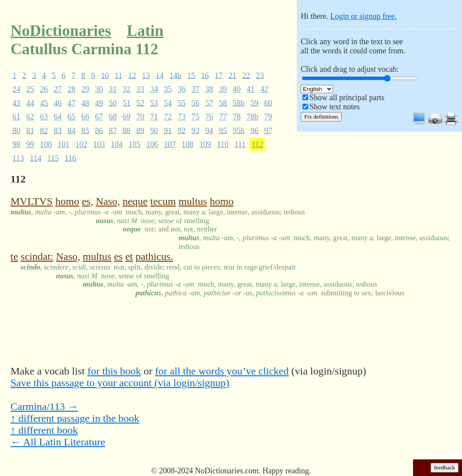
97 (268, 130)
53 (154, 103)
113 (18, 158)
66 (85, 117)
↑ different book (44, 430)
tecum (163, 201)
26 (44, 89)
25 (30, 89)
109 (205, 144)
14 (160, 75)
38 (209, 89)
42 (264, 89)
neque (135, 201)
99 (30, 144)
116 (70, 158)
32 (127, 89)
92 (182, 130)
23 (260, 75)
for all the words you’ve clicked (222, 371)
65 (72, 117)
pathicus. (154, 256)
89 (140, 130)
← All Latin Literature (58, 442)
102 (82, 144)
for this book (114, 371)
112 (257, 144)
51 (127, 103)
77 (223, 117)
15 (191, 75)
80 (17, 130)
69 (127, 117)
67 (99, 117)
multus (193, 201)
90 (154, 130)
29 (85, 89)
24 (17, 89)
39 (223, 89)
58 (223, 103)
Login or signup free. (363, 16)
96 (254, 130)
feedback (445, 467)
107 (170, 144)
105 (134, 144)
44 (30, 103)
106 (152, 144)
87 (113, 130)
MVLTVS (31, 201)
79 (268, 117)
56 (195, 103)
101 (64, 144)
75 (195, 117)
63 (44, 117)
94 (209, 130)
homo (67, 201)
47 (72, 103)
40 (237, 89)
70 (140, 117)
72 (168, 117)
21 (233, 75)
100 (46, 144)
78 (237, 117)
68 (113, 117)
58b (239, 103)
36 (182, 89)
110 (223, 144)
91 (168, 130)
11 (119, 75)
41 (250, 89)
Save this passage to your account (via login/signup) (120, 383)
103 (99, 144)
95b (239, 130)
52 (140, 103)
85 (85, 130)
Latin (145, 31)
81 (30, 130)
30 (99, 89)
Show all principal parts (347, 98)
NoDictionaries (61, 31)
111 (240, 144)
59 (254, 103)
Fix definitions (321, 117)
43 (17, 103)
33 (140, 89)
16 (205, 75)
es (118, 256)
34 (154, 89)
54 (168, 103)
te (14, 256)
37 (195, 89)
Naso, (108, 201)
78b (252, 117)
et (129, 256)
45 (44, 103)
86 (99, 130)
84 (72, 130)
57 (209, 103)
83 (58, 130)
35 (168, 89)
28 (72, 89)
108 (188, 144)
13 (146, 75)
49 (99, 103)
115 (53, 158)
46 (58, 103)
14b (175, 75)
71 (154, 117)
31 (113, 89)
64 (58, 117)
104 (117, 144)
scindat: (37, 256)
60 (268, 103)
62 (30, 117)
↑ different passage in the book (75, 418)
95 (223, 130)
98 (17, 144)
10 (105, 75)
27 (58, 89)
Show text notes (335, 107)
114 (35, 158)
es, (87, 201)
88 (127, 130)
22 (246, 75)
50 (113, 103)
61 (17, 117)
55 (182, 103)
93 (195, 130)
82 (44, 130)
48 (85, 103)
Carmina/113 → (44, 406)
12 (132, 75)
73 (182, 117)
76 (209, 117)
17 (219, 75)
